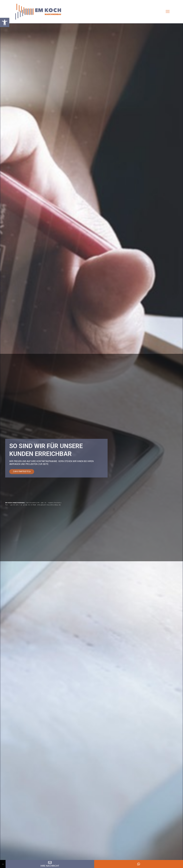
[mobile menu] (168, 12)
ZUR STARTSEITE (22, 472)
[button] (5, 22)
